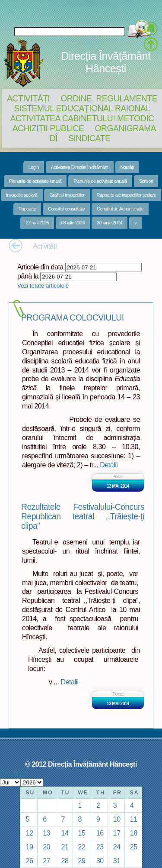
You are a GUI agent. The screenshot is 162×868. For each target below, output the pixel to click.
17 (117, 833)
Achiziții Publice (48, 128)
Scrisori (146, 181)
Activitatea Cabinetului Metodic (82, 118)
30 (100, 861)
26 (29, 861)
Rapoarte (27, 209)
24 (117, 847)
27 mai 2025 (37, 223)
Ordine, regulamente (109, 98)
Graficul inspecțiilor (67, 195)
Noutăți (127, 167)
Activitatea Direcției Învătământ (80, 167)
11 (134, 819)
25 (134, 847)
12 (29, 833)
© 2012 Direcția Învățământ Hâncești (81, 764)
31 (117, 861)
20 (46, 847)
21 (65, 847)
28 (65, 861)
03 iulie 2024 (73, 223)
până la (28, 276)
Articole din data (40, 267)
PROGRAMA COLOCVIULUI (73, 318)
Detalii (109, 465)
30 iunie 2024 (110, 223)
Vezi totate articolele (43, 286)
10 (117, 819)
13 (46, 833)
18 (134, 833)
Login (34, 167)
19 (29, 847)
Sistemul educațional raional (82, 108)
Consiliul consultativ (66, 209)
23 (100, 847)
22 (82, 847)
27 (46, 861)
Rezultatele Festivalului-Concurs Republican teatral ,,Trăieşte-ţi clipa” (83, 517)
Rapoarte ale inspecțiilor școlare (127, 195)
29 (82, 861)
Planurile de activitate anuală (100, 181)
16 (100, 833)
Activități (28, 98)
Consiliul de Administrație (120, 209)
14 (65, 833)
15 (82, 833)
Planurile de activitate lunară (35, 181)
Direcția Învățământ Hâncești (106, 62)
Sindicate (89, 138)
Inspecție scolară (22, 195)
